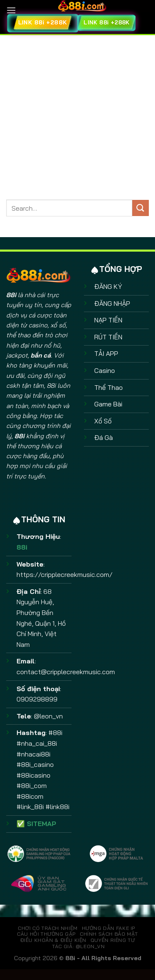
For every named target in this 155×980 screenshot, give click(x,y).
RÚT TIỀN (108, 337)
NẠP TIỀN (108, 320)
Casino (105, 370)
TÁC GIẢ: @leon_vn (78, 946)
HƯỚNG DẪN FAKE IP (108, 928)
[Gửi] (141, 208)
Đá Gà (104, 437)
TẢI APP (106, 353)
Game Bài (108, 404)
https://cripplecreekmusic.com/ (64, 574)
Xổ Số (103, 421)
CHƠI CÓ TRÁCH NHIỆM (48, 928)
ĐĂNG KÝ (108, 286)
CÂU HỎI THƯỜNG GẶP (46, 934)
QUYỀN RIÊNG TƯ (113, 940)
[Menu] (11, 10)
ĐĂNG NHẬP (112, 303)
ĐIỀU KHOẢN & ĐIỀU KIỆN (53, 940)
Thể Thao (108, 387)
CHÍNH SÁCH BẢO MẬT (109, 934)
